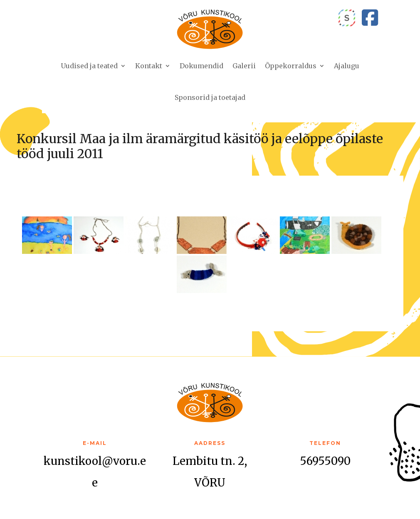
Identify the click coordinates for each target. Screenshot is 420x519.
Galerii (244, 66)
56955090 (325, 461)
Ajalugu (347, 66)
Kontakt (149, 66)
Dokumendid (201, 66)
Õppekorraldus (291, 66)
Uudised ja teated (89, 66)
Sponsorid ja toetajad (210, 97)
